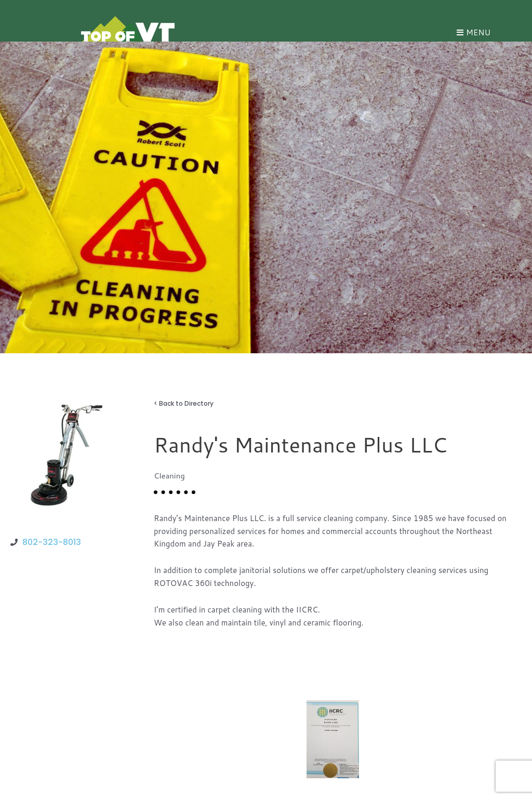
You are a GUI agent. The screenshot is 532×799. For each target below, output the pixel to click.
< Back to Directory (184, 403)
